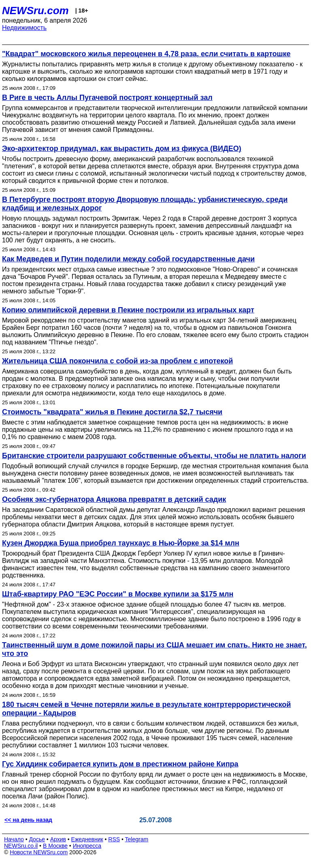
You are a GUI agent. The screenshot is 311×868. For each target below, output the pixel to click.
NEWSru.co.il (21, 846)
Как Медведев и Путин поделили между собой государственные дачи (128, 259)
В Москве (55, 846)
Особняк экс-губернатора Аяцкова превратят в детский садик (114, 499)
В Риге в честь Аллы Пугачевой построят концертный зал (107, 98)
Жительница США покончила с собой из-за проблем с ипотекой (117, 361)
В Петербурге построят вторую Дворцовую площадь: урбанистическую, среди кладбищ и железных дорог (145, 204)
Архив (58, 839)
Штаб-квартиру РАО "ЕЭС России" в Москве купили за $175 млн (118, 594)
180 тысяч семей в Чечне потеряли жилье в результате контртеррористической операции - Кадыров (146, 709)
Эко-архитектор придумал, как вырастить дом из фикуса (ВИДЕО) (122, 149)
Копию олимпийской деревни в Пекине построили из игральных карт (128, 310)
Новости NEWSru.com (39, 852)
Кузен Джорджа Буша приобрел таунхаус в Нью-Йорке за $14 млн (121, 543)
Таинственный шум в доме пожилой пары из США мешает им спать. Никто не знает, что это (154, 649)
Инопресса (87, 846)
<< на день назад (28, 820)
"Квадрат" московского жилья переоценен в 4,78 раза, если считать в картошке (146, 54)
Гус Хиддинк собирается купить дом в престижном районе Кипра (120, 764)
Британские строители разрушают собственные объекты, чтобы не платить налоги (154, 456)
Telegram (137, 839)
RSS (114, 839)
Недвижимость (24, 28)
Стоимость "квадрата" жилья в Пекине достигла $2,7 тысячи (112, 412)
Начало (14, 839)
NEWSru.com (35, 11)
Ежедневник (87, 839)
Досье (37, 839)
